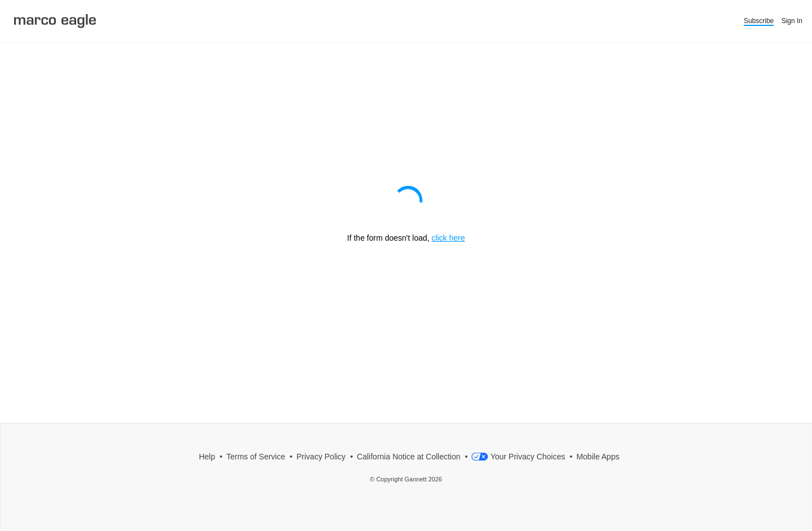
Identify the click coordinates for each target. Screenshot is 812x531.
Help (207, 457)
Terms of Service (256, 457)
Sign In (792, 21)
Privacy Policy (321, 457)
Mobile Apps (598, 457)
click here (448, 238)
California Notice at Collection (409, 457)
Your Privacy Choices (518, 457)
